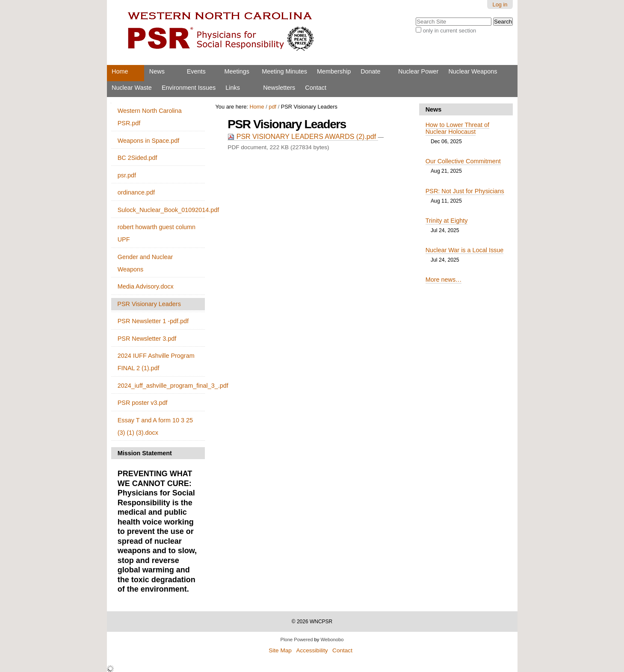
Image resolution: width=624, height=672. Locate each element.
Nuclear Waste (132, 88)
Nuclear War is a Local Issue (465, 250)
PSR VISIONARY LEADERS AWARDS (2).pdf (303, 137)
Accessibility (312, 650)
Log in (500, 4)
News (157, 71)
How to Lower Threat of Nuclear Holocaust (457, 128)
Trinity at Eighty (447, 221)
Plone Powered (297, 640)
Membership (334, 71)
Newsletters (279, 88)
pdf (272, 107)
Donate (370, 71)
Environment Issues (189, 88)
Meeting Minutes (284, 71)
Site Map (280, 650)
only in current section (450, 31)
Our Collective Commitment (463, 161)
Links (233, 88)
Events (196, 71)
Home (120, 71)
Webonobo (332, 640)
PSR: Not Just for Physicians (465, 191)
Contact (316, 88)
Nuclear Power (418, 71)
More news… (444, 280)
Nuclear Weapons (473, 71)
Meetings (237, 71)
